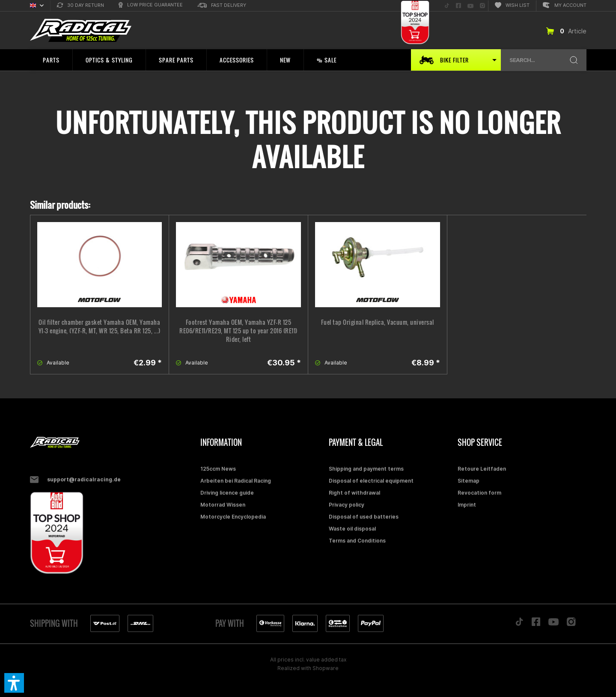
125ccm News (218, 469)
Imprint (467, 505)
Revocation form (479, 493)
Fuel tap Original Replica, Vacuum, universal (378, 322)
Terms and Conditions (357, 541)
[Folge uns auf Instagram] (482, 6)
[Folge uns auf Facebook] (458, 6)
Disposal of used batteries (364, 517)
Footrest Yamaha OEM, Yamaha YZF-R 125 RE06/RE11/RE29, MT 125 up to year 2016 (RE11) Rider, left (238, 331)
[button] (14, 683)
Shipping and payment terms (366, 469)
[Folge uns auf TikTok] (447, 6)
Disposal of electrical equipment (371, 481)
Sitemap (469, 481)
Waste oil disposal (352, 529)
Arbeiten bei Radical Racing (236, 481)
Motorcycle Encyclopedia (233, 517)
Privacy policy (347, 505)
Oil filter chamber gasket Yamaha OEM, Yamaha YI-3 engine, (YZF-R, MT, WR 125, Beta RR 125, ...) (100, 326)
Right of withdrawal (354, 493)
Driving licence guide (227, 493)
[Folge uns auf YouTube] (470, 6)
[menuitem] (80, 6)
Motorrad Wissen (223, 505)
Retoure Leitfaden (482, 469)
